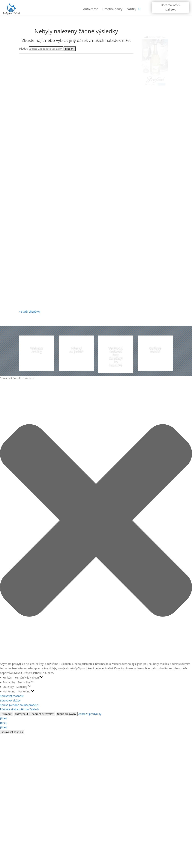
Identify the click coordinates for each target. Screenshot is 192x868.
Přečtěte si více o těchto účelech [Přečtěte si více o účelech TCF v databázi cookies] (19, 709)
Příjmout (6, 714)
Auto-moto (91, 9)
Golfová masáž (155, 350)
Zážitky (131, 9)
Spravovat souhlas (12, 732)
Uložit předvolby (67, 714)
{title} (3, 718)
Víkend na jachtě (76, 350)
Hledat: (24, 49)
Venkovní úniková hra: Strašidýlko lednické (116, 356)
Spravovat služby (10, 700)
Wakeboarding (37, 350)
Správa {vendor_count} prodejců (20, 705)
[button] (96, 521)
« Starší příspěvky (30, 312)
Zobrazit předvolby (43, 714)
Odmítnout (22, 714)
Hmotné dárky (112, 9)
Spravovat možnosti (12, 696)
